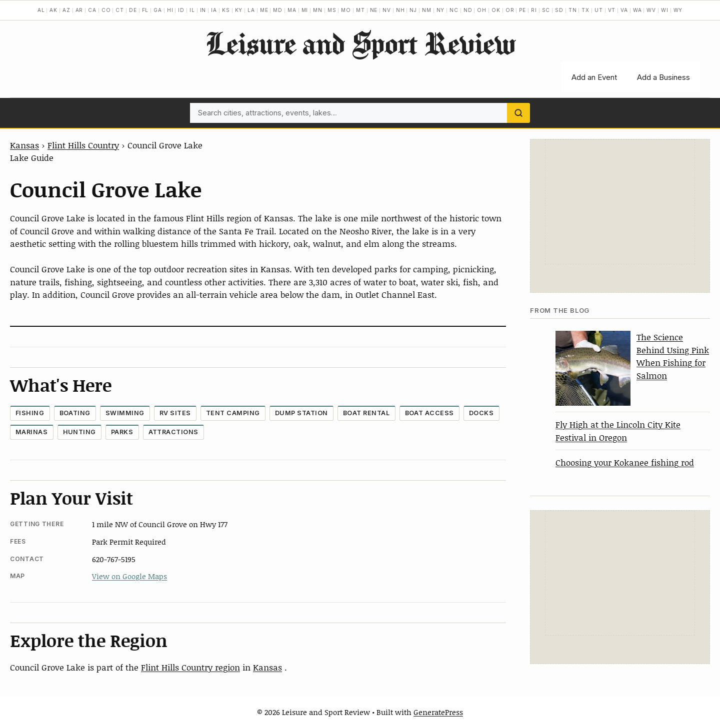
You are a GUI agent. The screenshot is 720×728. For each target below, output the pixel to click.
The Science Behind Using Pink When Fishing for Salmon (673, 356)
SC (546, 10)
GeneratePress (438, 712)
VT (612, 10)
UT (599, 10)
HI (170, 10)
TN (573, 10)
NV (387, 10)
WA (637, 10)
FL (145, 10)
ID (181, 10)
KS (226, 10)
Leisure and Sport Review (360, 43)
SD (559, 10)
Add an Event (594, 77)
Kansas (24, 145)
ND (468, 10)
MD (278, 10)
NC (454, 10)
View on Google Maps (129, 576)
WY (678, 10)
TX (585, 10)
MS (332, 10)
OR (510, 10)
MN (318, 10)
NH (400, 10)
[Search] (518, 113)
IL (192, 10)
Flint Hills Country (83, 145)
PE (522, 10)
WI (665, 10)
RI (534, 10)
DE (133, 10)
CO (106, 10)
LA (251, 10)
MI (305, 10)
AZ (66, 10)
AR (79, 10)
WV (651, 10)
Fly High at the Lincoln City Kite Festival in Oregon (618, 431)
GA (158, 10)
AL (41, 10)
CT (120, 10)
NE (374, 10)
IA (214, 10)
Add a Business (663, 77)
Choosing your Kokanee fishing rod (625, 462)
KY (239, 10)
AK (53, 10)
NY (441, 10)
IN (203, 10)
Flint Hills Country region (190, 667)
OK (496, 10)
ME (264, 10)
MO (346, 10)
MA (292, 10)
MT (360, 10)
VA (624, 10)
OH (482, 10)
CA (92, 10)
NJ (413, 10)
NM (427, 10)
